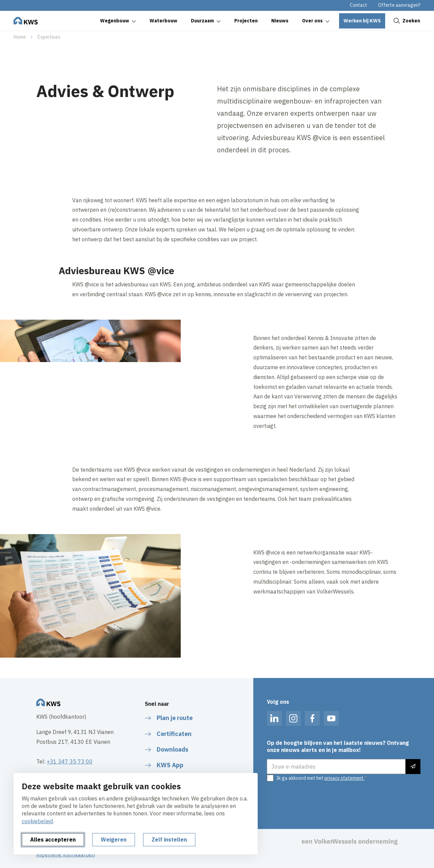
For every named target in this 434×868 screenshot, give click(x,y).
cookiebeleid (37, 821)
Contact (359, 5)
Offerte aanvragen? (399, 5)
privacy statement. (344, 778)
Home (20, 37)
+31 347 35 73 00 (70, 761)
